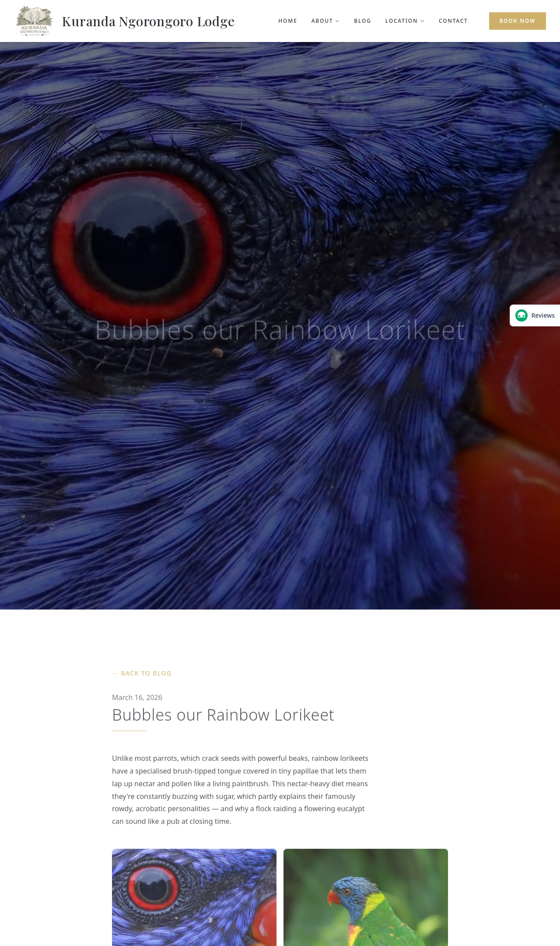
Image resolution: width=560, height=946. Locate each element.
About (326, 21)
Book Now (518, 21)
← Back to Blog (142, 676)
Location (405, 21)
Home (288, 21)
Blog (362, 21)
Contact (453, 21)
